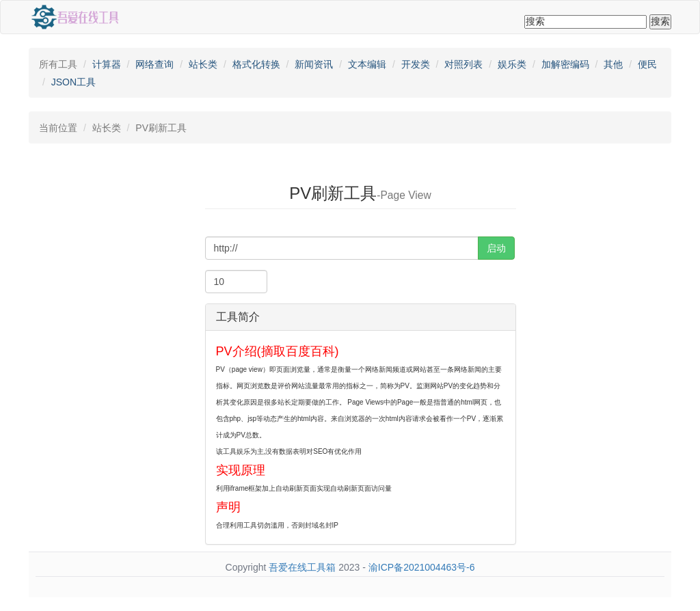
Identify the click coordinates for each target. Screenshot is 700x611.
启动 (496, 248)
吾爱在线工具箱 (302, 567)
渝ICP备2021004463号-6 (422, 567)
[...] (342, 248)
